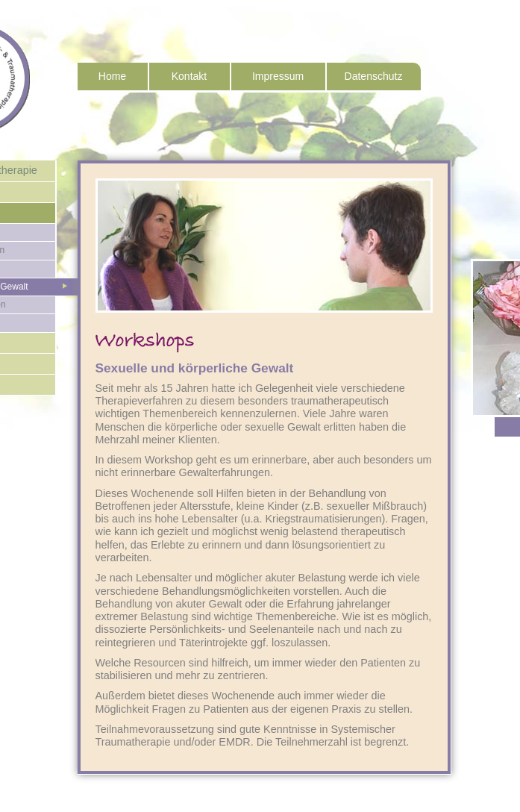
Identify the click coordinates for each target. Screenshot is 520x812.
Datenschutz (374, 76)
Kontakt (189, 76)
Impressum (278, 76)
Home (112, 76)
